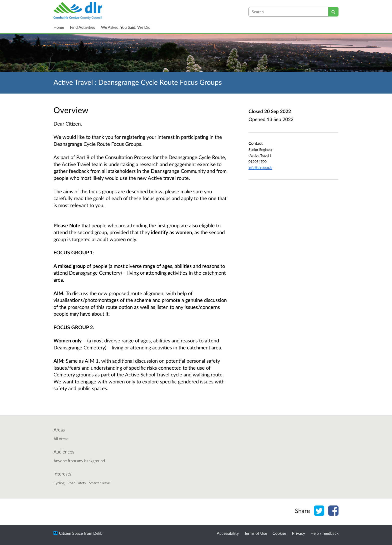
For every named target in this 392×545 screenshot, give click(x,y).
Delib (98, 533)
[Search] (333, 12)
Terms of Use (256, 533)
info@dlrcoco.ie (260, 167)
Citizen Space (71, 533)
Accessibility (228, 533)
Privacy (298, 533)
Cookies (279, 533)
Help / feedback (324, 533)
